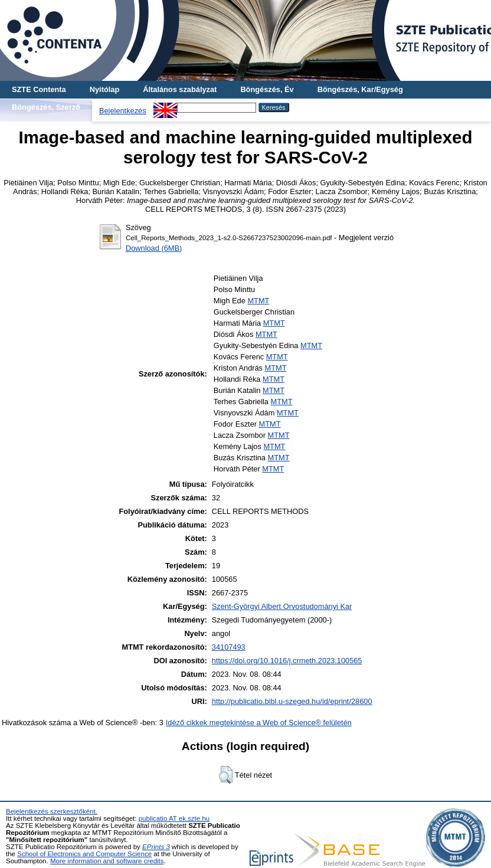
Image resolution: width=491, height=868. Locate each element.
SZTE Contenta (39, 89)
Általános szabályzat (180, 89)
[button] (226, 775)
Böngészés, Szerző (46, 107)
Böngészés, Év (267, 89)
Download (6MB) (154, 248)
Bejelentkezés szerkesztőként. (52, 811)
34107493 (229, 647)
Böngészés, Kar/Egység (360, 89)
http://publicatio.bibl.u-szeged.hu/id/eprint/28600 (292, 701)
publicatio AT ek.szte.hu (174, 818)
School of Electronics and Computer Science (84, 854)
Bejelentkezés (123, 111)
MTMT (258, 301)
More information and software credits (107, 861)
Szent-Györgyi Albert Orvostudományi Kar (282, 606)
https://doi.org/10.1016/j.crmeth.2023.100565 (287, 661)
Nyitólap (104, 89)
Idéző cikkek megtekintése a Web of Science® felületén (259, 723)
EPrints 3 (156, 847)
